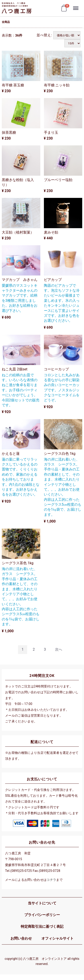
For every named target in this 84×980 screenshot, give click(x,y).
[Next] (59, 650)
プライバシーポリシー (42, 915)
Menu (76, 6)
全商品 (6, 22)
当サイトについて (42, 903)
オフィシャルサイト (57, 938)
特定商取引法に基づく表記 (42, 926)
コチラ (51, 879)
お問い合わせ (21, 938)
